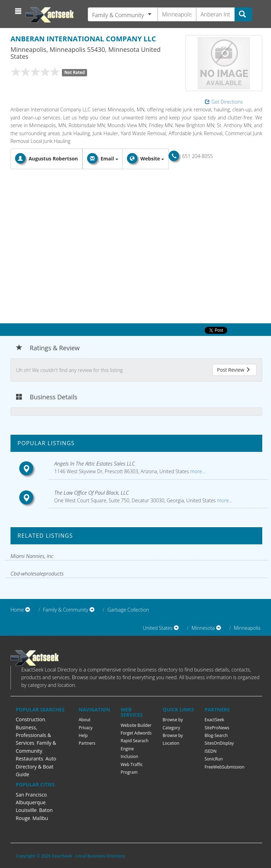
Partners (87, 743)
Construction (30, 719)
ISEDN (211, 751)
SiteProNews (217, 728)
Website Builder (136, 725)
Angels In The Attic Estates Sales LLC (95, 463)
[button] (19, 11)
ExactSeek (214, 720)
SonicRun (214, 759)
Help (83, 735)
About (85, 720)
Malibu (40, 818)
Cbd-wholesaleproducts (37, 573)
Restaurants (29, 759)
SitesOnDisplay (219, 743)
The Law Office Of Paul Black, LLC (92, 492)
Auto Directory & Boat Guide (36, 766)
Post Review (234, 370)
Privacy (86, 728)
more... (197, 471)
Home (17, 610)
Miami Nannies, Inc (32, 556)
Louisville (26, 810)
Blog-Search (216, 735)
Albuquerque (31, 802)
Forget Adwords (136, 733)
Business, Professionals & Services (33, 735)
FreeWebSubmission (224, 767)
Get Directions (224, 102)
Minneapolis (247, 628)
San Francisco (31, 795)
